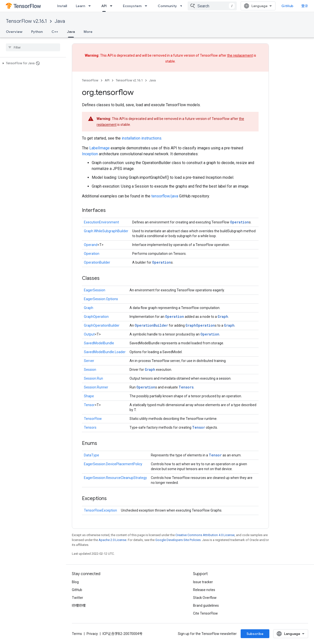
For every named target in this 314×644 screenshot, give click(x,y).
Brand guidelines (206, 605)
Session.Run (93, 378)
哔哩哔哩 (79, 605)
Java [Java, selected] (71, 32)
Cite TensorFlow (205, 613)
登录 (305, 6)
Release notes (204, 590)
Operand (91, 245)
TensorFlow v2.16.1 (26, 21)
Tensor (89, 405)
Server (89, 361)
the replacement (240, 55)
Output (89, 334)
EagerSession (95, 290)
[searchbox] (33, 47)
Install (62, 6)
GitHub (287, 6)
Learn (80, 6)
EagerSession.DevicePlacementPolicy (113, 464)
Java (60, 21)
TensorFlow (90, 80)
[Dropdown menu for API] (113, 6)
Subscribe (255, 634)
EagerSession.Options (101, 299)
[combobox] (212, 6)
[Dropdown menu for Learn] (91, 6)
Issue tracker (203, 582)
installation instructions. (142, 138)
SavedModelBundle (99, 343)
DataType (92, 455)
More (88, 32)
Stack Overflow (205, 598)
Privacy (92, 634)
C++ (55, 32)
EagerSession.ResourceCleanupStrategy (115, 478)
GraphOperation (96, 317)
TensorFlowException (100, 510)
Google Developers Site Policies (178, 540)
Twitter (78, 598)
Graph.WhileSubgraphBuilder (106, 231)
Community (167, 6)
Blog (75, 582)
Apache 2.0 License (112, 540)
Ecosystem (132, 6)
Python (37, 32)
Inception (90, 154)
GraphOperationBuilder (102, 325)
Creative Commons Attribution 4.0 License (205, 535)
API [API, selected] (104, 6)
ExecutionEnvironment (101, 222)
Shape (89, 396)
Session (90, 370)
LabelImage (99, 148)
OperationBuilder (97, 262)
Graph (89, 308)
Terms (77, 634)
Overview (14, 32)
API (107, 80)
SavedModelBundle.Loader (105, 352)
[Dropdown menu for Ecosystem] (147, 6)
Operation (240, 222)
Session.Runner (96, 387)
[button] (32, 63)
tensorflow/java (165, 196)
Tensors (186, 387)
